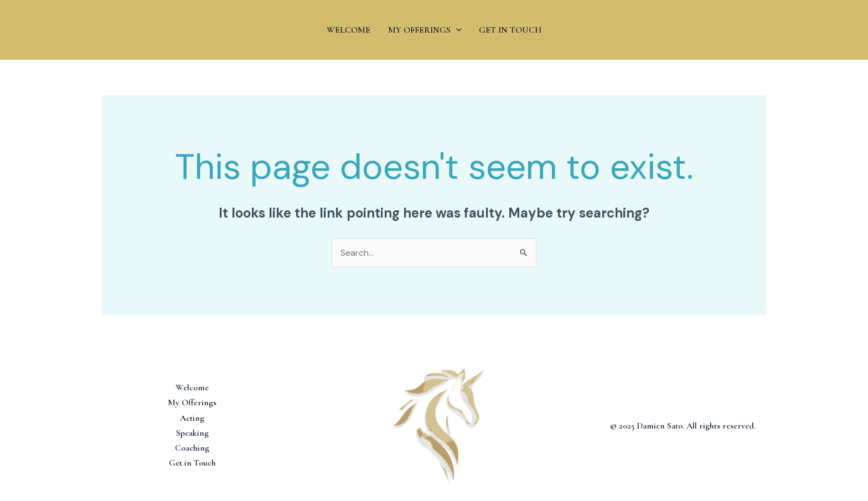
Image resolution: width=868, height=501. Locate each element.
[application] (456, 30)
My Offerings (192, 402)
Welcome (192, 388)
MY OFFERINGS (425, 30)
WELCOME (348, 30)
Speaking (192, 433)
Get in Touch (192, 463)
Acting (192, 418)
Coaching (192, 448)
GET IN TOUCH (510, 30)
